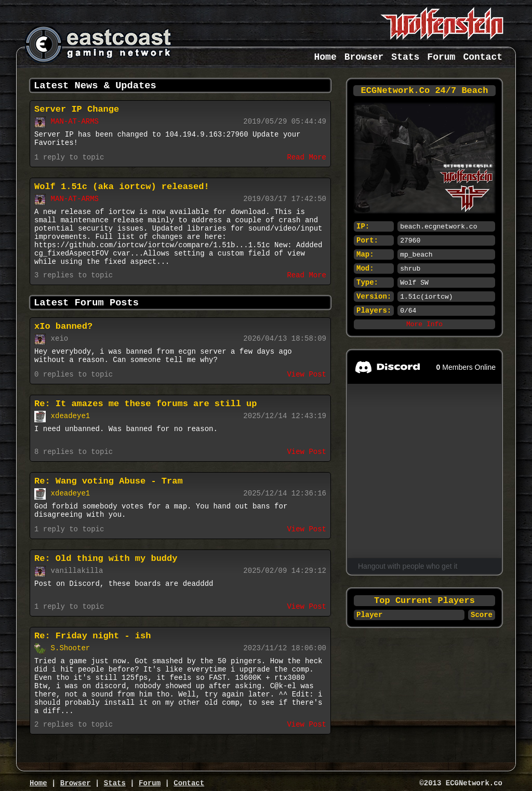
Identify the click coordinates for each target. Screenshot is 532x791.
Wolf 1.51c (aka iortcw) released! (122, 187)
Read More (307, 157)
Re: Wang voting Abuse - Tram (109, 481)
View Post (307, 374)
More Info (424, 324)
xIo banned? (63, 326)
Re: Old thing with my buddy (106, 559)
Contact (483, 57)
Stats (405, 57)
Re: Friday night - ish (92, 636)
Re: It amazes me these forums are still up (145, 404)
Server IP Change (77, 109)
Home (325, 57)
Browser (364, 57)
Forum (441, 57)
